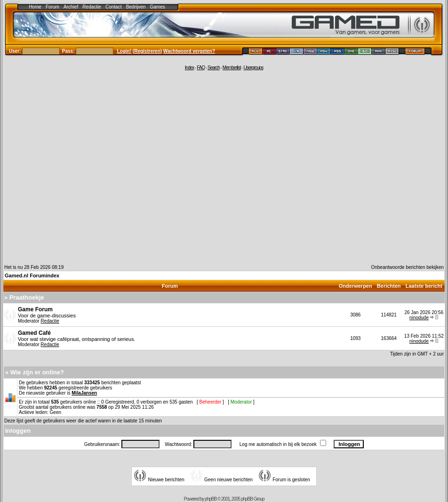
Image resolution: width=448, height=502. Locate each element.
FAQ (201, 68)
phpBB (211, 499)
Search (214, 68)
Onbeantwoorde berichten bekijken (407, 267)
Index (189, 68)
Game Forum (35, 309)
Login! (124, 51)
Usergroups (253, 68)
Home (35, 7)
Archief (71, 7)
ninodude (419, 318)
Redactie (92, 7)
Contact (113, 7)
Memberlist (232, 68)
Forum (52, 7)
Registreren (147, 51)
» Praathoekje (24, 297)
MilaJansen (84, 393)
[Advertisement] (88, 167)
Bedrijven (136, 7)
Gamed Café (34, 333)
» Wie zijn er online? (35, 372)
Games (158, 7)
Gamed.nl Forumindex (32, 275)
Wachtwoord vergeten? (189, 51)
